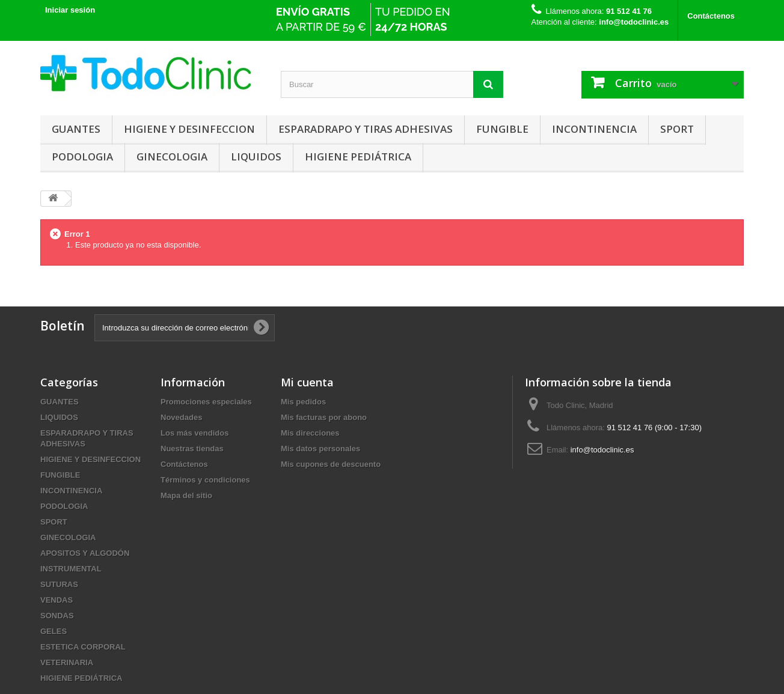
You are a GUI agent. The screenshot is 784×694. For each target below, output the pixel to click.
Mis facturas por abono (324, 417)
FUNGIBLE (502, 129)
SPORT (677, 129)
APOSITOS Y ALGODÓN (85, 553)
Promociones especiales (206, 402)
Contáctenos (711, 16)
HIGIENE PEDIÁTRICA (358, 157)
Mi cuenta (307, 382)
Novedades (181, 417)
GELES (54, 631)
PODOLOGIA (82, 157)
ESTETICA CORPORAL (83, 647)
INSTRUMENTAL (71, 569)
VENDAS (57, 600)
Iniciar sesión (70, 10)
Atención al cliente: (600, 22)
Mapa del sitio (186, 495)
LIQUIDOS (256, 157)
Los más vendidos (194, 433)
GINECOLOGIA (172, 157)
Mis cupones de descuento (331, 464)
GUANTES (76, 129)
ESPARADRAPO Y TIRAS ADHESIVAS (366, 129)
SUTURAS (59, 584)
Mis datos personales (320, 449)
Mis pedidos (303, 402)
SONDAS (57, 616)
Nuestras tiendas (192, 449)
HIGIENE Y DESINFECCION (189, 129)
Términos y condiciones (205, 480)
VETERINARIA (67, 662)
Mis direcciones (310, 433)
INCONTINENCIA (594, 129)
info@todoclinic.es (602, 450)
